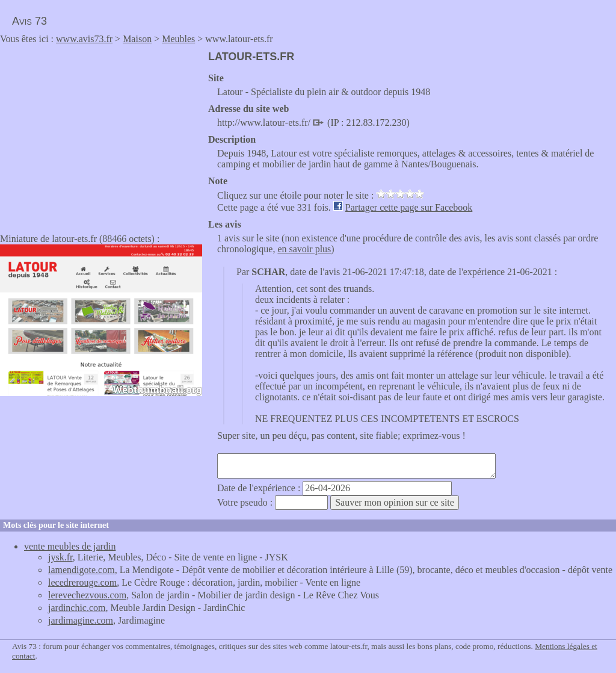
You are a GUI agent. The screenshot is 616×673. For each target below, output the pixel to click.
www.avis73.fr (84, 39)
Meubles (178, 39)
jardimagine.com (81, 620)
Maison (137, 39)
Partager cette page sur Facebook (409, 207)
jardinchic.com (77, 608)
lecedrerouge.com (82, 582)
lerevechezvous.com (87, 595)
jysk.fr (60, 557)
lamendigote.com (82, 570)
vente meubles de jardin (70, 546)
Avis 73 (29, 21)
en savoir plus (304, 249)
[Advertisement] (101, 135)
